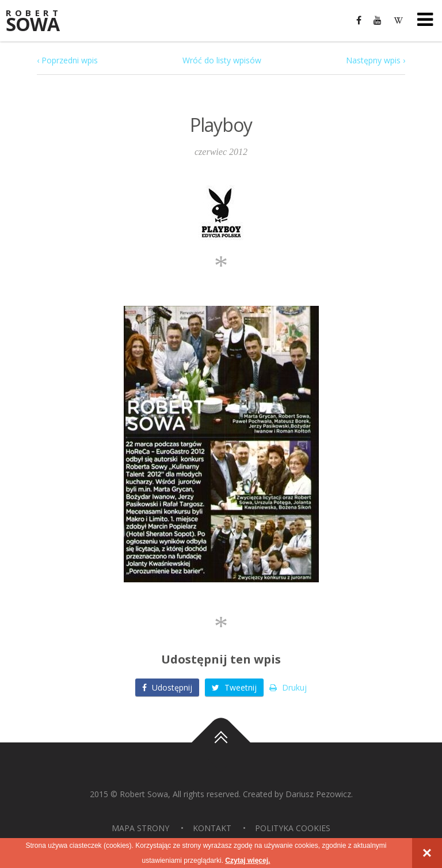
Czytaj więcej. (247, 861)
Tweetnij (234, 687)
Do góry (221, 742)
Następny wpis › (376, 60)
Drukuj (288, 687)
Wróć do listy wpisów (222, 60)
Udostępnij (167, 687)
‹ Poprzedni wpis (67, 60)
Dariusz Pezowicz (318, 794)
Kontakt (212, 828)
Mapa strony (140, 828)
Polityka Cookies (293, 828)
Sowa (40, 22)
